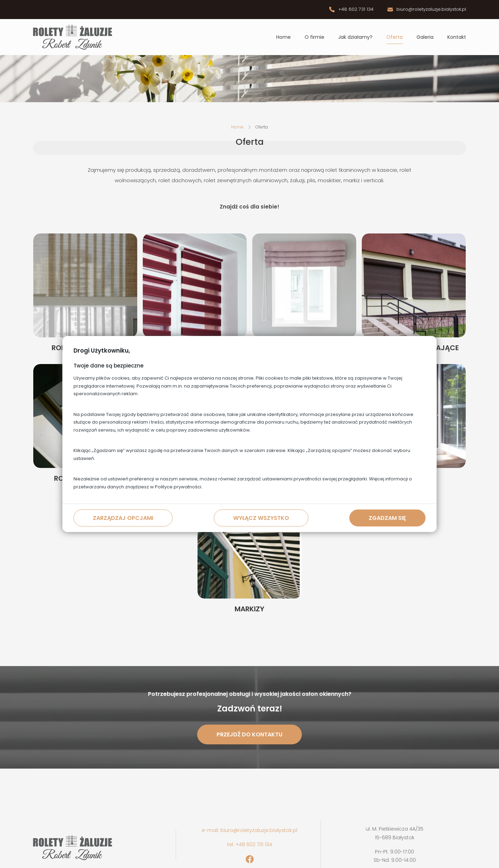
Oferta (395, 37)
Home (283, 37)
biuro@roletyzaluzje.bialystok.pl (431, 9)
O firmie (314, 37)
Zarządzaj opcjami (123, 518)
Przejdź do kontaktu (249, 734)
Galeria (425, 37)
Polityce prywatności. (179, 487)
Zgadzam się (387, 518)
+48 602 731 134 (356, 9)
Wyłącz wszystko (261, 518)
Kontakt (457, 37)
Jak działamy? (355, 37)
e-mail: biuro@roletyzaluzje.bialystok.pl (249, 830)
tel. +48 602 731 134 (250, 844)
